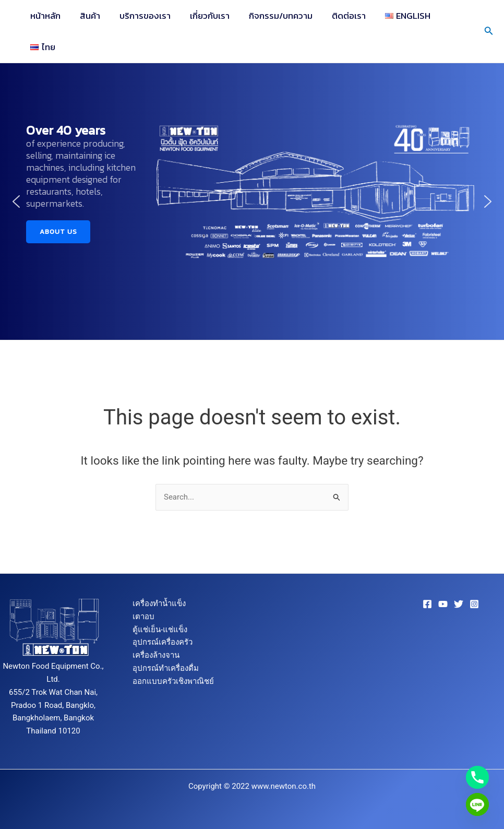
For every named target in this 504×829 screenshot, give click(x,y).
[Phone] (477, 777)
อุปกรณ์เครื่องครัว (163, 642)
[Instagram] (474, 604)
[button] (16, 202)
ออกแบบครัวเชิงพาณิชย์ (173, 681)
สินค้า (88, 16)
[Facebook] (427, 604)
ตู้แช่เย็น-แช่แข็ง (160, 630)
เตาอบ (143, 617)
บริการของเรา (141, 16)
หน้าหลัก (45, 16)
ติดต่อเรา (340, 16)
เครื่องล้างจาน (156, 655)
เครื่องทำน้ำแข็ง (159, 603)
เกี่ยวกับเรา (205, 16)
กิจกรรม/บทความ (274, 16)
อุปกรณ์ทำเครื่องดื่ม (166, 668)
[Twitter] (459, 604)
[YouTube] (443, 604)
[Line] (477, 804)
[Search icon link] (489, 32)
